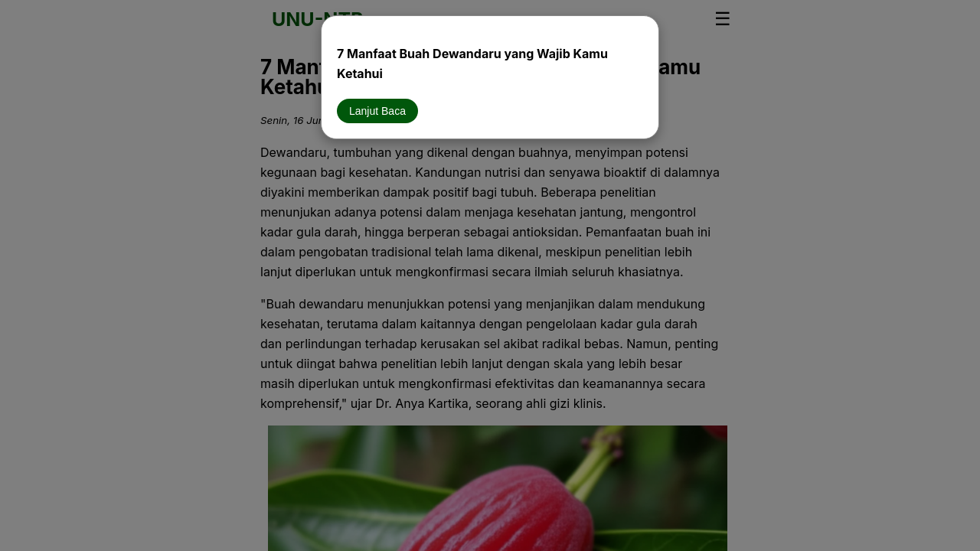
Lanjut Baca (377, 111)
